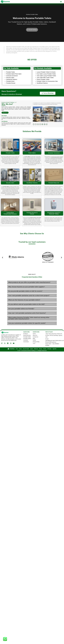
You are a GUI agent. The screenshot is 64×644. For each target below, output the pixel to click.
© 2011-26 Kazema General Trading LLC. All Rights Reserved (32, 351)
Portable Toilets (11, 88)
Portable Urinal (10, 97)
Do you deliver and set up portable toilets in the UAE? (27, 304)
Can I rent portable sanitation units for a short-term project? (29, 296)
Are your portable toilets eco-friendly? (21, 309)
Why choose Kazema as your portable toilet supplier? (27, 287)
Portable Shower (11, 99)
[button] (61, 2)
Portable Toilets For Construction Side (47, 97)
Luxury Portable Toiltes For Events (46, 88)
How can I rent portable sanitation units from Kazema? (27, 313)
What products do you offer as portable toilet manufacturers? (29, 282)
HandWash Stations (42, 99)
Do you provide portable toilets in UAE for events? (25, 291)
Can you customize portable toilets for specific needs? (27, 323)
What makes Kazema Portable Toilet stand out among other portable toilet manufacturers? (29, 318)
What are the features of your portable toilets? (24, 300)
